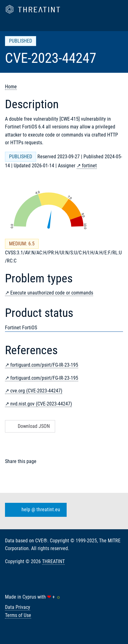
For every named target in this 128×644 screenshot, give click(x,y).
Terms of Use (18, 615)
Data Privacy (18, 607)
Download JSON (29, 426)
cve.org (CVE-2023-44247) (36, 391)
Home (11, 87)
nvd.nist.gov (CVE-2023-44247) (41, 404)
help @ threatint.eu (35, 510)
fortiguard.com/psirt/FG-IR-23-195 (44, 365)
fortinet (89, 166)
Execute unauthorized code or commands (52, 293)
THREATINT (53, 561)
